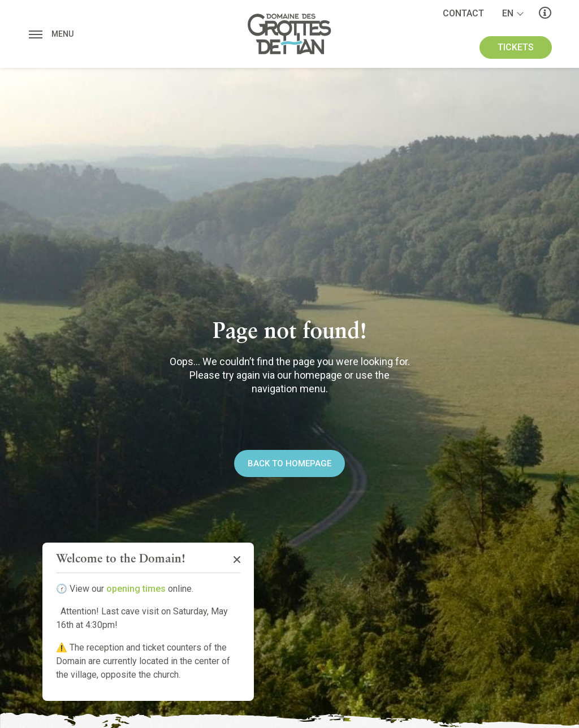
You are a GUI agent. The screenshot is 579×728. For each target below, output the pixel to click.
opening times (136, 589)
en (508, 13)
